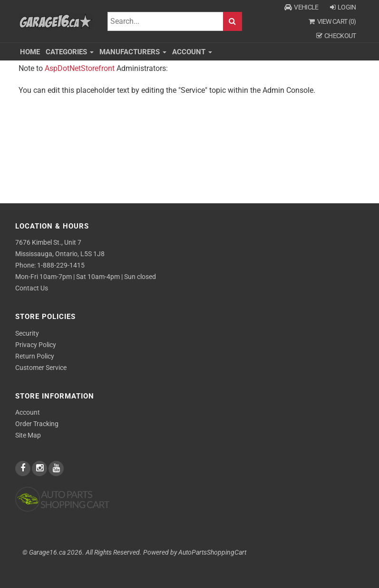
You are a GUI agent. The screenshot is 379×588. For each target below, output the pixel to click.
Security (27, 333)
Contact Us (32, 288)
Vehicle (301, 7)
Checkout (336, 36)
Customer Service (41, 368)
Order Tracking (37, 424)
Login (343, 7)
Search (233, 22)
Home (30, 52)
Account (192, 52)
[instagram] (40, 468)
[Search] (165, 22)
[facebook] (24, 468)
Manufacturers (133, 52)
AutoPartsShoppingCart (212, 553)
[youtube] (56, 468)
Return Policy (35, 356)
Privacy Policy (36, 345)
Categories (70, 52)
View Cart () (332, 21)
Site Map (28, 435)
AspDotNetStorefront (80, 68)
